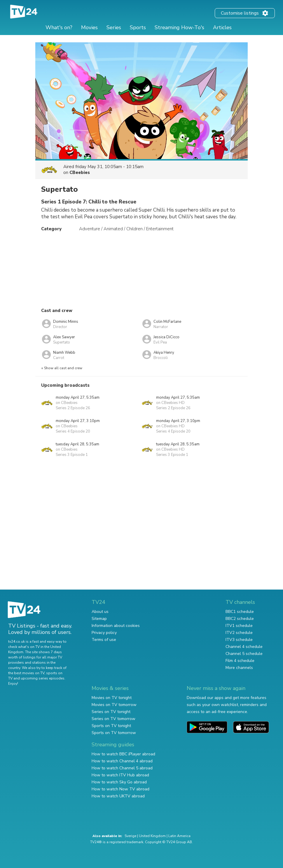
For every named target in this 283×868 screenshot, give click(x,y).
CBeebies (80, 172)
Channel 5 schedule (244, 654)
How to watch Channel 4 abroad (122, 761)
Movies (89, 27)
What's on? (59, 27)
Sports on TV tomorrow (114, 733)
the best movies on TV (26, 673)
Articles (222, 27)
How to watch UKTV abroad (118, 796)
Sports (138, 27)
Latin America (179, 836)
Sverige (130, 836)
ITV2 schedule (239, 633)
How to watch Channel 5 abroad (122, 768)
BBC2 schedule (240, 619)
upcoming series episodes (43, 678)
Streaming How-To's (179, 27)
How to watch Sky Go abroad (119, 782)
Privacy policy (104, 633)
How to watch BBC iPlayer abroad (123, 754)
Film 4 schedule (240, 661)
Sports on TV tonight (111, 726)
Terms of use (104, 640)
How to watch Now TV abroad (120, 789)
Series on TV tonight (111, 712)
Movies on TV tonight (112, 698)
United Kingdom (152, 836)
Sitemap (99, 619)
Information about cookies (116, 626)
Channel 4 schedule (244, 647)
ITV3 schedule (239, 640)
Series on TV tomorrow (113, 719)
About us (100, 612)
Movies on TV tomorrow (114, 705)
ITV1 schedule (239, 626)
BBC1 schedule (240, 612)
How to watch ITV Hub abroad (120, 775)
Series (114, 27)
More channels (239, 668)
